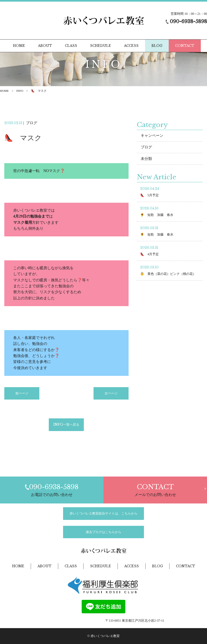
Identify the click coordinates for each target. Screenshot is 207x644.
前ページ (22, 396)
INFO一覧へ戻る (66, 427)
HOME (4, 91)
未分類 (146, 162)
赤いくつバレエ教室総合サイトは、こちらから (103, 513)
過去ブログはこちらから (103, 532)
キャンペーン (152, 139)
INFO (20, 91)
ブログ (146, 150)
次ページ (111, 396)
